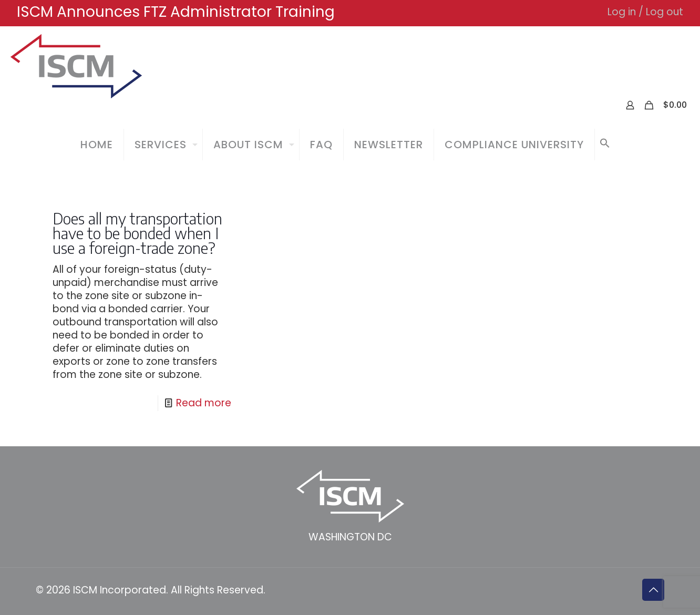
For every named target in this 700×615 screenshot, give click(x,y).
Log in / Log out (645, 12)
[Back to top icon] (653, 590)
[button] (605, 145)
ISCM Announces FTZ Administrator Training (176, 12)
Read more (204, 403)
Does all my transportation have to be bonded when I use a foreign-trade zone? (137, 233)
